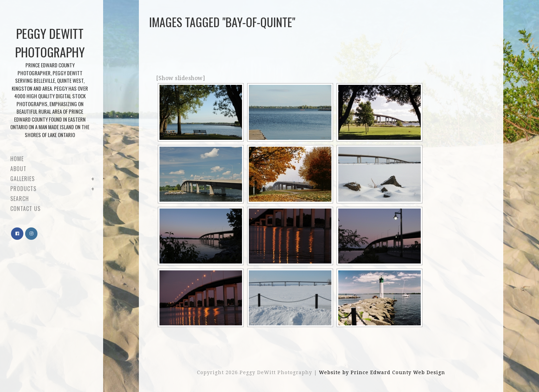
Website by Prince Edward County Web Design (382, 372)
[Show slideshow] (180, 78)
